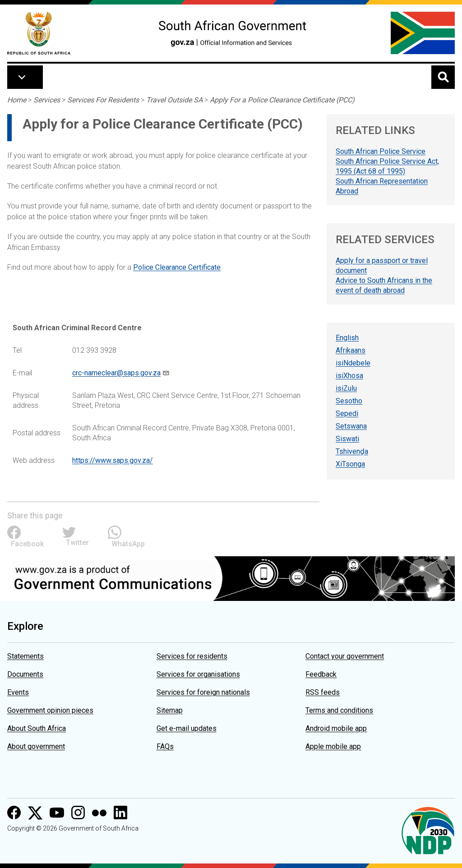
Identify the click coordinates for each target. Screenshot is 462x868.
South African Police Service (381, 151)
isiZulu (346, 388)
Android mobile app (336, 728)
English (347, 338)
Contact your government (345, 656)
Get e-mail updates (187, 728)
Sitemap (170, 710)
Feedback (321, 674)
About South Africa (37, 728)
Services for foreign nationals (203, 692)
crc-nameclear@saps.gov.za (116, 373)
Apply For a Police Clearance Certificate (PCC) (282, 100)
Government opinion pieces (50, 710)
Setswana (351, 426)
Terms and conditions (339, 710)
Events (18, 692)
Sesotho (349, 401)
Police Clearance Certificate (177, 267)
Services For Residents (103, 100)
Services (47, 100)
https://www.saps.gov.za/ (113, 460)
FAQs (165, 746)
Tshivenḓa (352, 451)
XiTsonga (350, 464)
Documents (25, 674)
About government (36, 746)
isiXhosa (349, 376)
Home (17, 100)
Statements (25, 656)
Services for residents (192, 656)
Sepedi (347, 413)
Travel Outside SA (174, 100)
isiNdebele (353, 363)
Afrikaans (351, 350)
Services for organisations (198, 674)
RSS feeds (323, 692)
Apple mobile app (333, 746)
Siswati (347, 439)
